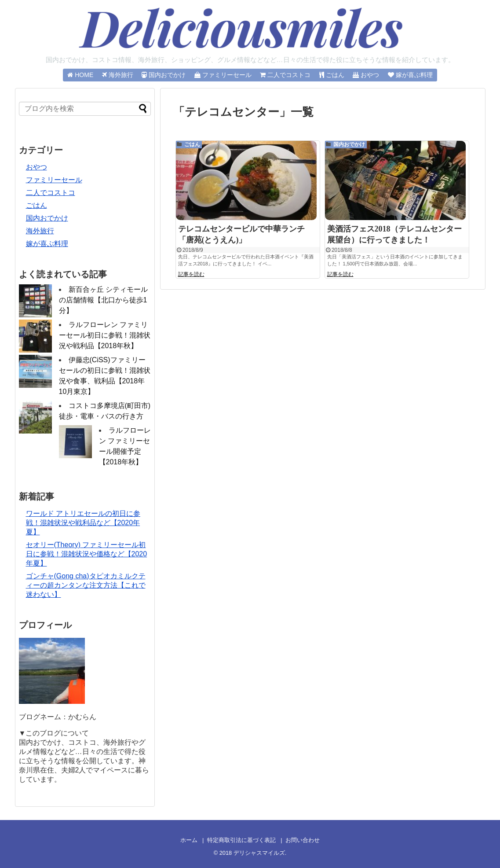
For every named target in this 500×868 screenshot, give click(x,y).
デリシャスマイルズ (259, 853)
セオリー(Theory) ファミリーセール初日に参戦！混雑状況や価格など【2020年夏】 (87, 554)
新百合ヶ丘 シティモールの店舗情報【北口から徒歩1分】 (103, 300)
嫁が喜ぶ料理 (47, 244)
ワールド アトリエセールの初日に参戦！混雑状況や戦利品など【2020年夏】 (83, 523)
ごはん (192, 144)
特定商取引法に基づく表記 (241, 840)
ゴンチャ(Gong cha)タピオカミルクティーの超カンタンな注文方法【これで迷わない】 (86, 585)
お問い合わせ (303, 840)
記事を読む (191, 276)
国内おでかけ (349, 144)
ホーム (189, 840)
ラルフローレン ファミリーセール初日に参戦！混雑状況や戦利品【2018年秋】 (105, 335)
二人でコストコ (51, 193)
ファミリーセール (54, 180)
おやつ (36, 167)
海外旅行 (40, 231)
